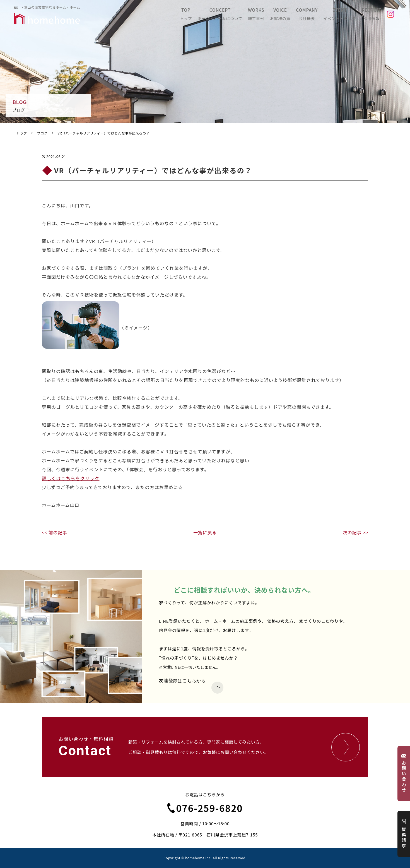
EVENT (347, 16)
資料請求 (404, 834)
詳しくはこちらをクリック (71, 478)
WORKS (268, 16)
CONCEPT (232, 16)
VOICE (292, 16)
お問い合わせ (404, 774)
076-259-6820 (205, 808)
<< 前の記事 (55, 532)
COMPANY (316, 16)
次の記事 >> (355, 532)
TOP (198, 16)
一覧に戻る (205, 532)
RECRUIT (377, 16)
